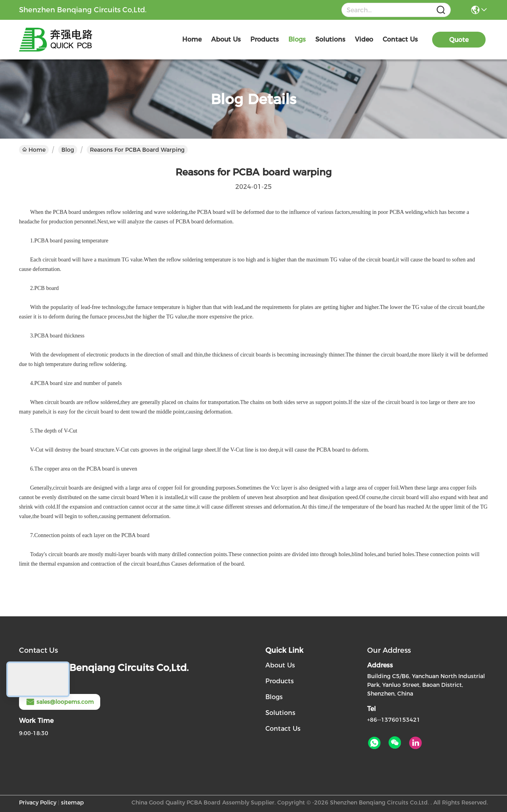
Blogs (274, 697)
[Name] (441, 10)
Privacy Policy (38, 802)
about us (226, 39)
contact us (400, 39)
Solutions (280, 713)
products (265, 39)
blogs (297, 39)
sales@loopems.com (60, 702)
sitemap (72, 802)
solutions (330, 39)
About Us (280, 665)
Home (192, 39)
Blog (68, 150)
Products (280, 681)
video (364, 39)
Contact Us (283, 729)
